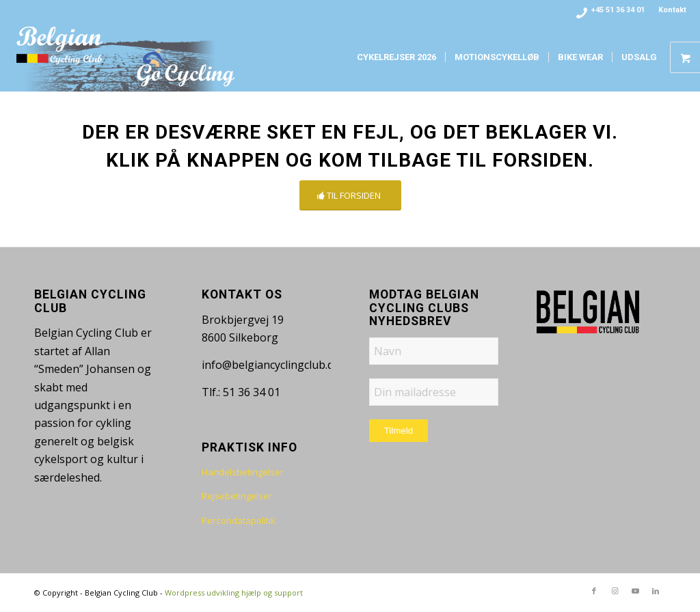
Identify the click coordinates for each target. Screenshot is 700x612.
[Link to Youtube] (635, 591)
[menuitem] (669, 10)
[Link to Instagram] (615, 591)
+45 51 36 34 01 (618, 10)
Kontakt (672, 10)
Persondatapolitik (239, 520)
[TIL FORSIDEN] (350, 196)
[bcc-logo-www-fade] (126, 57)
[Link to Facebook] (594, 591)
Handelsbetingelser (243, 472)
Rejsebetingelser (237, 496)
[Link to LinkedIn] (656, 591)
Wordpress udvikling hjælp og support (234, 593)
